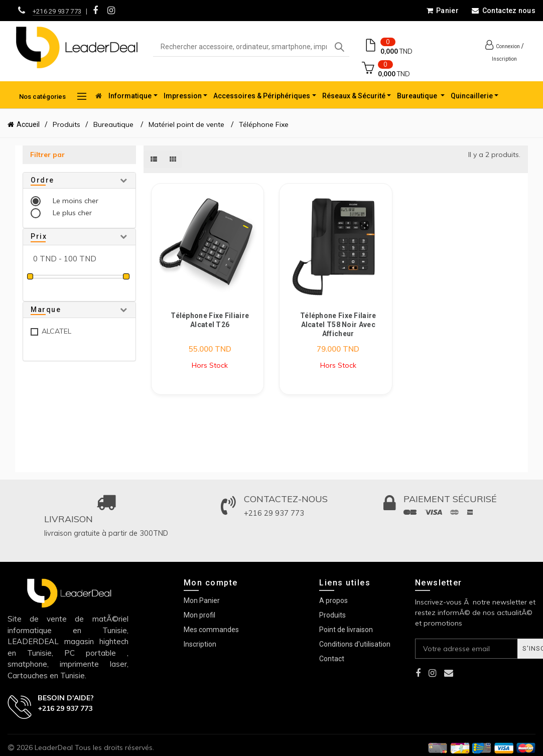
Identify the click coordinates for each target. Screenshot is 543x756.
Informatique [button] (130, 96)
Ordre (42, 180)
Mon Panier (202, 600)
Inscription (504, 59)
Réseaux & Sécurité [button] (354, 96)
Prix (39, 236)
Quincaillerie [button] (472, 96)
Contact (332, 659)
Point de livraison (346, 630)
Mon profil (199, 615)
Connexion (508, 46)
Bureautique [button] (418, 96)
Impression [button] (183, 96)
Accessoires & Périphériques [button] (262, 96)
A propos (333, 600)
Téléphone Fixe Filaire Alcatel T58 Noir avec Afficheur (338, 324)
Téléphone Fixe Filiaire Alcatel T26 (210, 320)
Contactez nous (503, 11)
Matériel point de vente (186, 124)
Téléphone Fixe (264, 124)
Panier (442, 11)
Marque (46, 310)
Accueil (28, 124)
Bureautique (114, 124)
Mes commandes (211, 630)
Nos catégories (53, 96)
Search (339, 47)
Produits (66, 124)
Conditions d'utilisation (355, 644)
